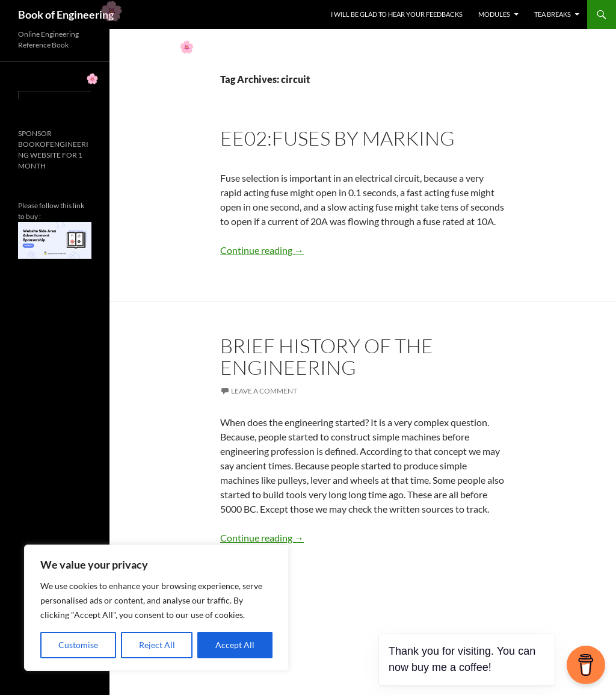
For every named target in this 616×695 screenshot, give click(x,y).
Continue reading (262, 250)
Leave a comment (264, 391)
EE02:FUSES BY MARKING (337, 138)
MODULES (494, 14)
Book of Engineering (66, 14)
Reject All (157, 645)
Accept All (235, 645)
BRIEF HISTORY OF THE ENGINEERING (327, 357)
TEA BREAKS (553, 14)
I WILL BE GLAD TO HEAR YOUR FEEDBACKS (397, 14)
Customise (78, 645)
